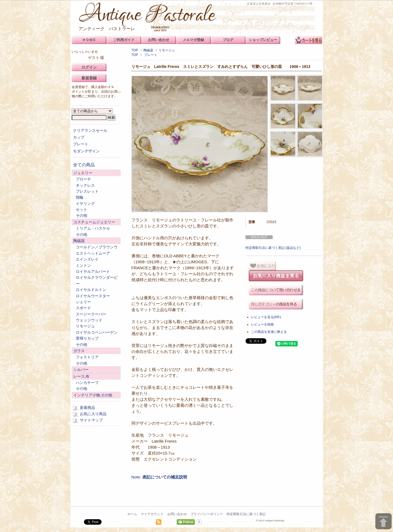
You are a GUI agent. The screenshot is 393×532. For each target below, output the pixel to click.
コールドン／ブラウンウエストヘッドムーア (97, 250)
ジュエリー (83, 173)
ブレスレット (87, 191)
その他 (81, 215)
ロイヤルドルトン (91, 290)
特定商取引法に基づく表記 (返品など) (273, 248)
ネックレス (85, 185)
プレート (151, 55)
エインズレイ (87, 259)
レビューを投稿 (262, 324)
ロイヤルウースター (93, 296)
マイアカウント (152, 514)
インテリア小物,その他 (93, 395)
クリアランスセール (90, 130)
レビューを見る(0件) (266, 317)
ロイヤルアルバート (93, 271)
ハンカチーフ (87, 383)
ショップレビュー (263, 40)
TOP (135, 50)
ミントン (83, 265)
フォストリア (87, 357)
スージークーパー (91, 314)
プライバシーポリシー (207, 514)
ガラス (79, 351)
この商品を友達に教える (269, 332)
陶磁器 (148, 50)
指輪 (80, 197)
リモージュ (167, 50)
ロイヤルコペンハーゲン (97, 332)
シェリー (83, 302)
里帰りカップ (87, 338)
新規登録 (89, 78)
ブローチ (83, 179)
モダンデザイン (86, 151)
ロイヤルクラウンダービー (97, 280)
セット (81, 209)
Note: (159, 477)
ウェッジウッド (89, 320)
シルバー (81, 370)
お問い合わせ (177, 514)
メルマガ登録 (193, 40)
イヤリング (85, 204)
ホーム (132, 514)
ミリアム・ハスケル (93, 228)
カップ (79, 137)
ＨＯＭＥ (89, 40)
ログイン (89, 67)
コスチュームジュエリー (94, 222)
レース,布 (81, 376)
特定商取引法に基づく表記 (246, 514)
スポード (83, 308)
